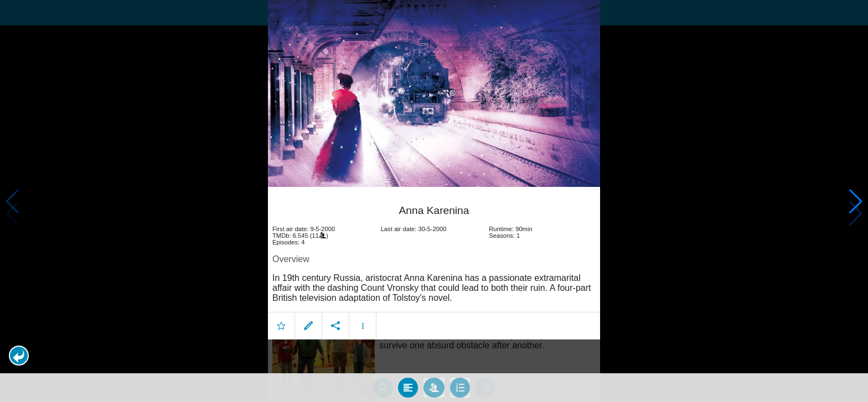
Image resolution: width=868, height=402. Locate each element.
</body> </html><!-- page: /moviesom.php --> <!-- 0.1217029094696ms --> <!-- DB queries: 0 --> (434, 201)
